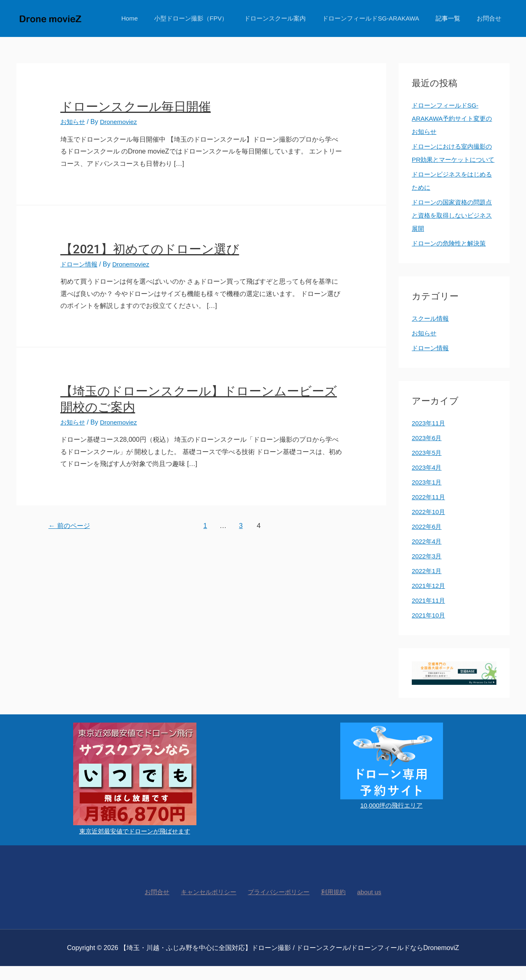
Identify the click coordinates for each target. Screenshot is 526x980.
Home (152, 18)
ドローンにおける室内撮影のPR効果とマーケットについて (452, 160)
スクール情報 (431, 332)
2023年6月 (428, 451)
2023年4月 (428, 481)
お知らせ (74, 122)
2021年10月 (429, 628)
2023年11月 (429, 436)
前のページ (71, 526)
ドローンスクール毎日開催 (136, 107)
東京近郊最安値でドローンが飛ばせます (135, 844)
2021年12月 (429, 599)
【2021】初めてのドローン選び (150, 249)
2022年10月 (429, 525)
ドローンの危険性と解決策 (451, 256)
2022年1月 (428, 584)
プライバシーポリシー (280, 905)
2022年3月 (428, 569)
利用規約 (332, 905)
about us (365, 905)
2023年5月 (428, 466)
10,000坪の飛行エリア (391, 818)
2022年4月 (428, 554)
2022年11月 (429, 510)
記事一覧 (454, 18)
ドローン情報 (80, 264)
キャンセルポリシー (211, 905)
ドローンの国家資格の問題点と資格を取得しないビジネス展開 (451, 228)
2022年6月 (428, 540)
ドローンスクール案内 (289, 18)
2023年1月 (428, 495)
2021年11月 (429, 614)
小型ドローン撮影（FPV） (209, 18)
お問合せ (491, 18)
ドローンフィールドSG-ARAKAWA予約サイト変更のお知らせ (451, 118)
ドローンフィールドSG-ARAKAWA (381, 18)
